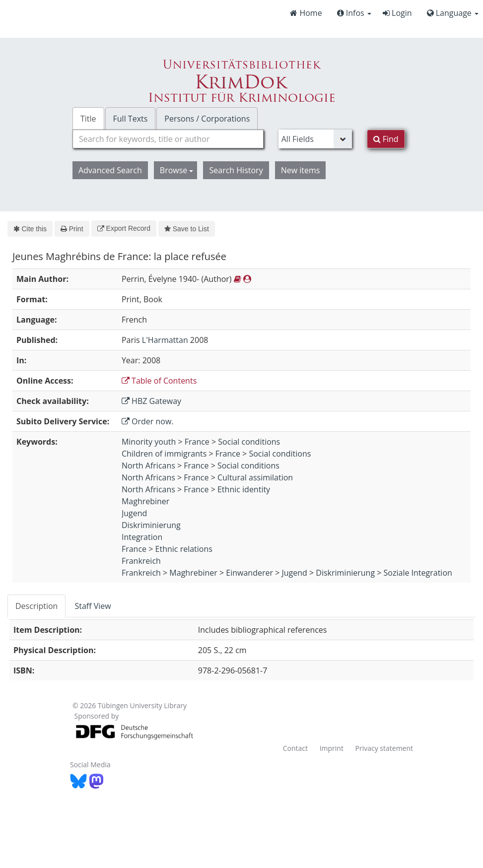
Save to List (187, 229)
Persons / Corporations (207, 119)
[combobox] (168, 139)
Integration (142, 537)
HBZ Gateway (151, 401)
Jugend (134, 513)
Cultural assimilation (255, 477)
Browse (177, 170)
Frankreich (141, 561)
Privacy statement (384, 748)
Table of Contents (159, 381)
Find (386, 139)
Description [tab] (36, 606)
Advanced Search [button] (110, 170)
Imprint (332, 748)
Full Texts (131, 119)
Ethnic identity (244, 489)
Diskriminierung (151, 525)
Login (397, 13)
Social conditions (249, 442)
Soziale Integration (418, 573)
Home (306, 13)
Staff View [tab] (93, 606)
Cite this (30, 229)
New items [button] (301, 170)
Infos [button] (354, 13)
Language (453, 13)
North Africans (148, 466)
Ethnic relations (184, 549)
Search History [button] (236, 170)
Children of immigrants (164, 454)
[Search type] (315, 139)
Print (72, 229)
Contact (295, 748)
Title (88, 119)
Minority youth (149, 442)
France (197, 442)
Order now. (148, 421)
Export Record (124, 228)
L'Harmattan (165, 340)
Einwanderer (249, 573)
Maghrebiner (145, 501)
